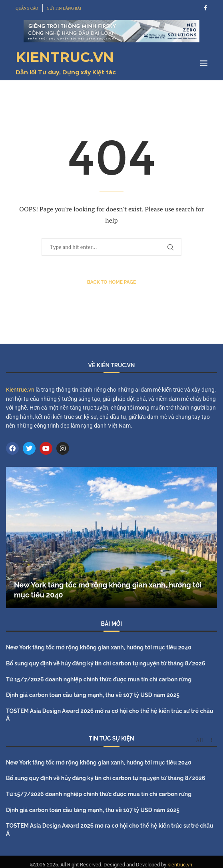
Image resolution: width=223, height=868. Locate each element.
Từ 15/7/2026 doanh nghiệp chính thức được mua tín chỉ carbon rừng (99, 679)
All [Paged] (199, 740)
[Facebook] (205, 8)
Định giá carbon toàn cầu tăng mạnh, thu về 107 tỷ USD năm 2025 (93, 695)
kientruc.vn (180, 865)
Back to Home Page (112, 282)
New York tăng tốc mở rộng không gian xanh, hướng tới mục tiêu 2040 (99, 647)
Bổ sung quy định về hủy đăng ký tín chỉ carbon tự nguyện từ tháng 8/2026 (106, 663)
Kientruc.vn (20, 390)
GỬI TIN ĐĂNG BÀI (64, 8)
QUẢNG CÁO (27, 8)
